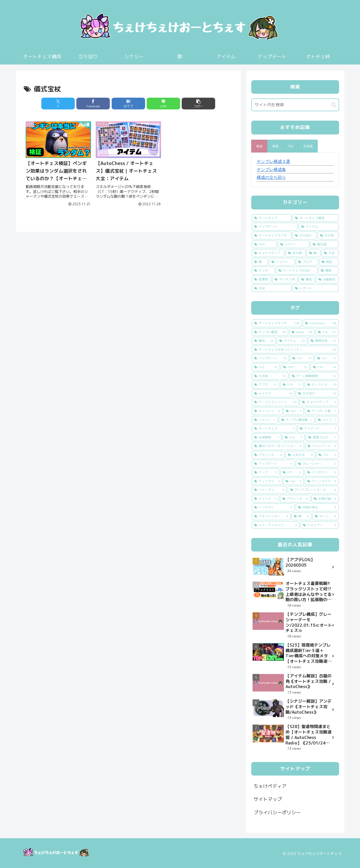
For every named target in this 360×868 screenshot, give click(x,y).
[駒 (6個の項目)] (260, 262)
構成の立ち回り (271, 177)
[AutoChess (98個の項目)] (321, 323)
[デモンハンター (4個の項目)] (271, 516)
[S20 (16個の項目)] (266, 367)
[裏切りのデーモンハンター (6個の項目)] (278, 446)
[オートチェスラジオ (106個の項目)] (277, 323)
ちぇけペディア (270, 786)
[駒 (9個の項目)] (314, 253)
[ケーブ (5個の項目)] (265, 472)
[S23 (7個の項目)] (294, 411)
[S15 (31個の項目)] (327, 332)
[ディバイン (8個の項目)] (267, 411)
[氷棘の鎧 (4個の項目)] (325, 499)
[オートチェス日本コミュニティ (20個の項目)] (295, 350)
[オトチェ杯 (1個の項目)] (285, 279)
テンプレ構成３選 (273, 161)
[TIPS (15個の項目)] (295, 367)
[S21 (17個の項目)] (327, 358)
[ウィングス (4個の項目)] (267, 481)
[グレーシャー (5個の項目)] (317, 464)
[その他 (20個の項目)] (328, 236)
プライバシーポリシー (277, 813)
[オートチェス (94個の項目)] (272, 218)
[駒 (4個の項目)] (301, 516)
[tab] (259, 146)
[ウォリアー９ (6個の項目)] (322, 446)
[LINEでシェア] (163, 104)
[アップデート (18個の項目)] (270, 358)
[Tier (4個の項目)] (293, 481)
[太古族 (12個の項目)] (270, 376)
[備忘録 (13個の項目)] (324, 244)
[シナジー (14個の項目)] (294, 244)
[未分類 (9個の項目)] (296, 253)
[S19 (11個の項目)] (292, 385)
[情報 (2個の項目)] (328, 271)
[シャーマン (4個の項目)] (269, 490)
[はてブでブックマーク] (128, 104)
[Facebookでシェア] (93, 104)
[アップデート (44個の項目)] (275, 227)
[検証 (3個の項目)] (329, 262)
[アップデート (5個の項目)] (273, 464)
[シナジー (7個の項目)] (265, 420)
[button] (198, 104)
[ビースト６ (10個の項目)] (322, 385)
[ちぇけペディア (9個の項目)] (319, 402)
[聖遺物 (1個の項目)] (261, 279)
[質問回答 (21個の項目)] (323, 341)
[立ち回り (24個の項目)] (305, 236)
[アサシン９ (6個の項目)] (268, 455)
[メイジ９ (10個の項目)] (273, 394)
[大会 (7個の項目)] (330, 253)
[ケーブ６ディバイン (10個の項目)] (275, 402)
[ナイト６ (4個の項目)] (265, 499)
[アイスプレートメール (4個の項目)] (313, 490)
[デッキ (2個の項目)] (263, 271)
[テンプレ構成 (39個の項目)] (270, 332)
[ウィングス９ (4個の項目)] (322, 481)
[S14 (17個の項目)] (302, 358)
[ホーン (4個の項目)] (325, 516)
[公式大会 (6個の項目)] (300, 455)
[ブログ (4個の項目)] (307, 262)
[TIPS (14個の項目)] (264, 244)
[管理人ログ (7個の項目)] (322, 437)
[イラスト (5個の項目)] (282, 262)
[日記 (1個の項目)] (272, 288)
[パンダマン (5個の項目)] (322, 472)
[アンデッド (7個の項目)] (318, 429)
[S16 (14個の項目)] (325, 367)
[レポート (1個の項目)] (316, 288)
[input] (295, 105)
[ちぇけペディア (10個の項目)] (268, 253)
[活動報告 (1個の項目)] (327, 279)
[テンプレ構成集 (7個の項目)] (297, 420)
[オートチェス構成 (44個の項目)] (316, 218)
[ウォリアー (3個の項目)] (319, 525)
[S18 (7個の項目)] (294, 437)
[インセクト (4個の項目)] (273, 507)
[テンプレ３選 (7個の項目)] (322, 411)
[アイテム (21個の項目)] (292, 341)
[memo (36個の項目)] (302, 332)
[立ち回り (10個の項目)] (317, 394)
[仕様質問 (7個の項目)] (267, 437)
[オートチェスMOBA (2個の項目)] (297, 271)
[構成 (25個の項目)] (264, 341)
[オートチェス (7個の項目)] (274, 429)
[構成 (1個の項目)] (307, 279)
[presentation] (259, 146)
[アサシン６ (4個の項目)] (295, 499)
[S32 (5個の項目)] (327, 455)
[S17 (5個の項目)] (292, 472)
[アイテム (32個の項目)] (319, 227)
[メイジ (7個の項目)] (327, 420)
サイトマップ (268, 799)
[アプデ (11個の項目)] (265, 385)
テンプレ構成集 (271, 169)
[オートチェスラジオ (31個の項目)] (272, 236)
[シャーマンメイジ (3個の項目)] (276, 525)
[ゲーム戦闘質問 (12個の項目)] (314, 376)
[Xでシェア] (58, 104)
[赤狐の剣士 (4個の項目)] (317, 507)
